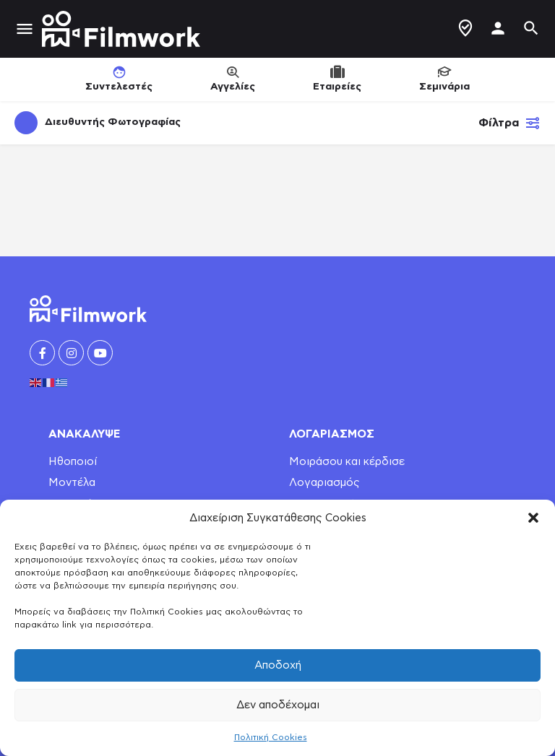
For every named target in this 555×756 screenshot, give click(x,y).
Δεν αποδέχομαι (278, 705)
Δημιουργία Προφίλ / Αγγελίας (465, 28)
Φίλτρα (509, 123)
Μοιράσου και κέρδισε (347, 462)
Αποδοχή (278, 665)
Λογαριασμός (324, 483)
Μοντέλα (72, 483)
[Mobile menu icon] (25, 29)
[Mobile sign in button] (498, 28)
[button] (533, 518)
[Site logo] (123, 29)
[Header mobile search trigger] (531, 28)
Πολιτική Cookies (271, 737)
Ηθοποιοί (73, 462)
